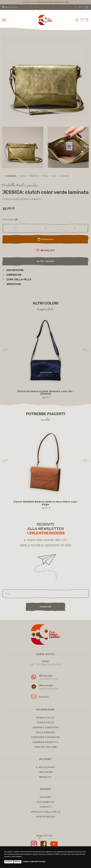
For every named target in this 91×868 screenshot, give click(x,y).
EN (80, 7)
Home (23, 176)
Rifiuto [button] (17, 862)
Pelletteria (34, 176)
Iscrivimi (46, 607)
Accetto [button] (9, 862)
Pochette (65, 176)
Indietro (10, 176)
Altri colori (46, 261)
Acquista (46, 239)
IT (76, 7)
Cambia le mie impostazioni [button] (34, 862)
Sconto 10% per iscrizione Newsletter (45, 2)
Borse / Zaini (50, 176)
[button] (13, 270)
